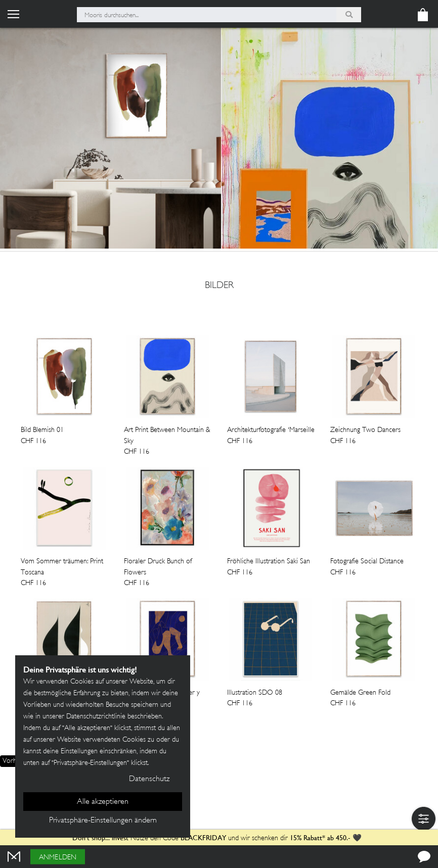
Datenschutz (149, 779)
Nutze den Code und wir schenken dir (180, 838)
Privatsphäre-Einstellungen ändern (103, 821)
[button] (424, 819)
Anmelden (58, 858)
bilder (219, 286)
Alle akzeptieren (103, 802)
